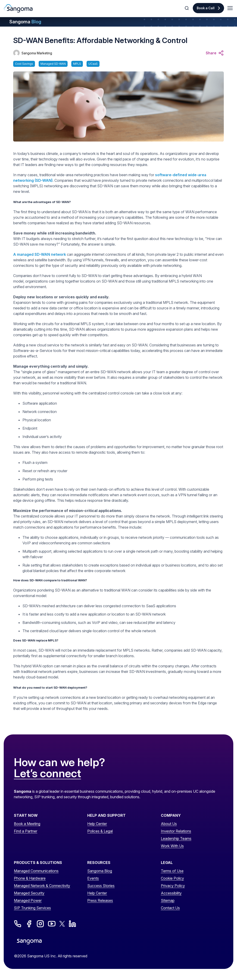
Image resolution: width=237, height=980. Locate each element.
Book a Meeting (27, 824)
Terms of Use (172, 871)
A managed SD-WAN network (40, 254)
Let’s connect (47, 774)
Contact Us (170, 908)
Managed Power (28, 900)
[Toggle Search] (187, 8)
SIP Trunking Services (32, 908)
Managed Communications (36, 871)
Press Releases (100, 900)
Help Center (97, 824)
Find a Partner (26, 831)
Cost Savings (24, 64)
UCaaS (93, 64)
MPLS (77, 64)
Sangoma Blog (100, 871)
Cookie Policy (172, 878)
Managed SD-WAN (53, 64)
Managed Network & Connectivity (42, 886)
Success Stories (101, 886)
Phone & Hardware (30, 878)
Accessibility (171, 893)
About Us (169, 824)
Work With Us (172, 846)
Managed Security (29, 893)
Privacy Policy (173, 886)
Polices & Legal (100, 831)
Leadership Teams (176, 838)
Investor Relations (176, 831)
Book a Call (206, 8)
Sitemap (168, 900)
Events (93, 878)
